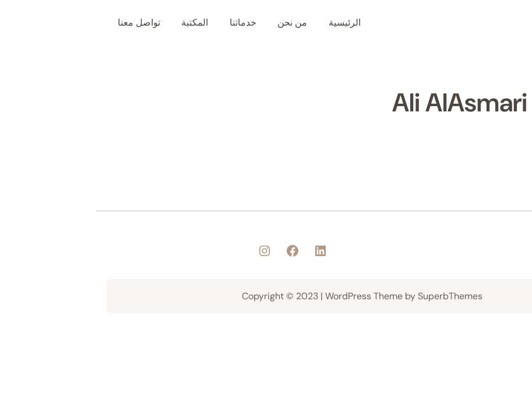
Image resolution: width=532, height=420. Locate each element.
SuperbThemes (354, 296)
